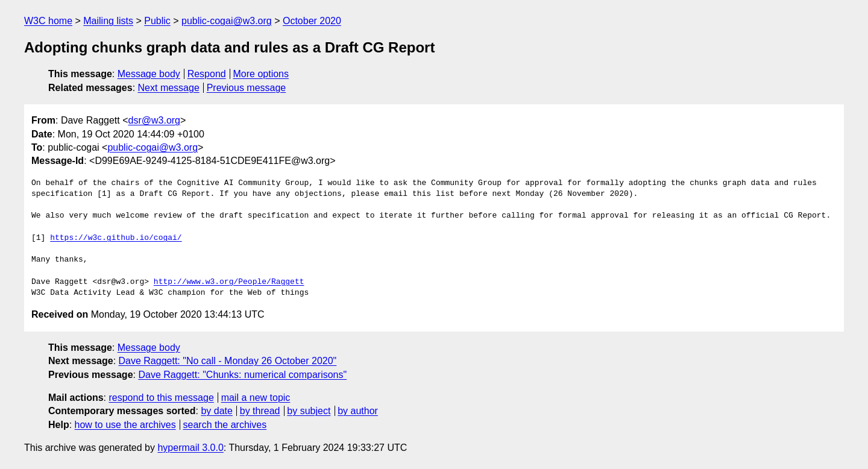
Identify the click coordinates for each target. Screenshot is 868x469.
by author (358, 411)
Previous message (247, 88)
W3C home (48, 21)
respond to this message (161, 398)
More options (261, 74)
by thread (260, 411)
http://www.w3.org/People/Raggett (229, 282)
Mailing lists (108, 21)
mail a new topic (256, 398)
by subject (309, 411)
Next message (169, 88)
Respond (207, 74)
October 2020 (312, 21)
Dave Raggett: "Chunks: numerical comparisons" (242, 375)
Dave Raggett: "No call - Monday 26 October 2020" (228, 361)
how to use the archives (125, 425)
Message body (149, 74)
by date (216, 411)
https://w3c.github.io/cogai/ (116, 238)
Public (157, 21)
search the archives (225, 425)
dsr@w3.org (155, 120)
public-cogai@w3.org (227, 21)
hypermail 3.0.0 (190, 448)
